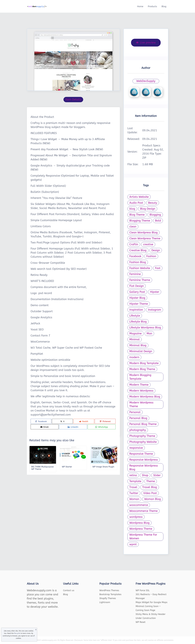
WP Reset (141, 622)
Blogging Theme (140, 221)
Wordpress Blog (139, 523)
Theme (151, 481)
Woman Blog (152, 499)
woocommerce (139, 505)
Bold (158, 221)
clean (133, 227)
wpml (133, 544)
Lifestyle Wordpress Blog (145, 328)
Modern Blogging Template (140, 377)
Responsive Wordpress (144, 460)
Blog (164, 6)
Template (135, 481)
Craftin (134, 244)
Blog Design (148, 209)
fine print (17, 633)
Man (149, 334)
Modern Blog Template (144, 363)
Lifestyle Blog (138, 322)
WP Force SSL (143, 590)
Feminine (135, 274)
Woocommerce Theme (144, 511)
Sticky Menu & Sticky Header (151, 614)
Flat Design (137, 286)
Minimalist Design (141, 351)
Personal (135, 412)
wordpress (136, 517)
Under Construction (146, 618)
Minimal (135, 339)
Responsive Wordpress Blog (144, 468)
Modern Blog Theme (142, 369)
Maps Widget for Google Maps (151, 602)
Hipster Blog (137, 298)
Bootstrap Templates (110, 594)
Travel (133, 487)
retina (133, 475)
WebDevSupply (146, 81)
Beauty (153, 203)
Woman (134, 499)
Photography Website (143, 442)
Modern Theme (139, 385)
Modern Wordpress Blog (145, 397)
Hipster (155, 292)
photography (138, 430)
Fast (158, 268)
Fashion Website (140, 268)
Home (140, 6)
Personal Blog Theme (143, 424)
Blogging (155, 215)
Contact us (69, 590)
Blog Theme (137, 215)
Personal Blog (138, 418)
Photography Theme (142, 436)
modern (134, 357)
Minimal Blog (138, 345)
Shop (145, 475)
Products (152, 6)
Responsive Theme (141, 454)
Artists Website (139, 197)
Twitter (134, 493)
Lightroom (105, 602)
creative (148, 244)
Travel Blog (150, 487)
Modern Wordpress (141, 391)
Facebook (135, 256)
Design (156, 250)
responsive (136, 448)
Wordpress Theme (141, 529)
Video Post (150, 493)
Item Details (73, 99)
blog (132, 209)
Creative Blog (138, 250)
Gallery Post (137, 292)
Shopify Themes (108, 598)
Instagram (155, 310)
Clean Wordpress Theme (145, 238)
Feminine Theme (140, 280)
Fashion (151, 256)
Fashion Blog (138, 262)
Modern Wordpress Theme (141, 404)
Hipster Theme (139, 304)
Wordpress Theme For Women (143, 537)
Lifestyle (135, 316)
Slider (157, 475)
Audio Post (136, 203)
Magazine (136, 334)
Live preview (146, 43)
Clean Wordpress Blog (144, 233)
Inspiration (136, 310)
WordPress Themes (109, 590)
